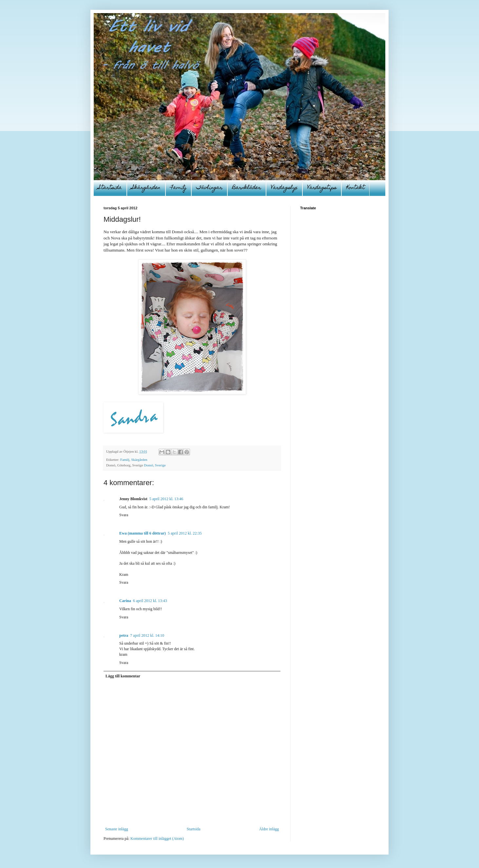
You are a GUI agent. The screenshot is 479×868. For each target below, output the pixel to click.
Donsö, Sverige (155, 465)
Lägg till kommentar (123, 676)
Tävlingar (209, 188)
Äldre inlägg (269, 829)
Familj (178, 188)
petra (124, 635)
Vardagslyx (284, 188)
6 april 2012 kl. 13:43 (150, 601)
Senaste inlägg (117, 829)
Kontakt (355, 188)
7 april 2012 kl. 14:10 (147, 635)
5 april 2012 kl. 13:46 (166, 499)
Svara (124, 515)
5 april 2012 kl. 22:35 (185, 533)
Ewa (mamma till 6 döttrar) (143, 533)
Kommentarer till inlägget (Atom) (157, 839)
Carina (125, 601)
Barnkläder (247, 188)
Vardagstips (322, 188)
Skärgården (146, 188)
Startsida (110, 188)
